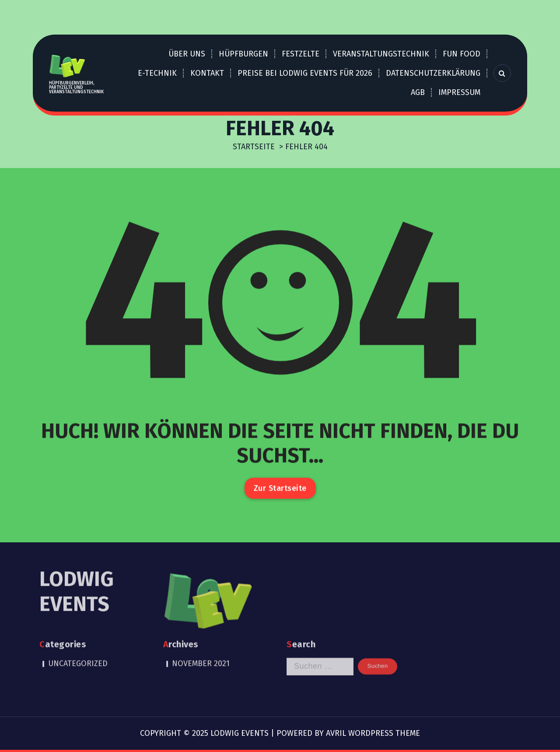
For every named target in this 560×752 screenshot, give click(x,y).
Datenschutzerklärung (433, 73)
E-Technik (157, 73)
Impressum (459, 92)
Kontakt (207, 73)
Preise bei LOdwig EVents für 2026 (305, 73)
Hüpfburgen (243, 54)
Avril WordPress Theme (373, 733)
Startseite (254, 147)
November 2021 (201, 629)
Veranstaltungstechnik (381, 54)
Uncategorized (78, 629)
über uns (187, 54)
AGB (418, 92)
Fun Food (462, 54)
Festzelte (301, 54)
